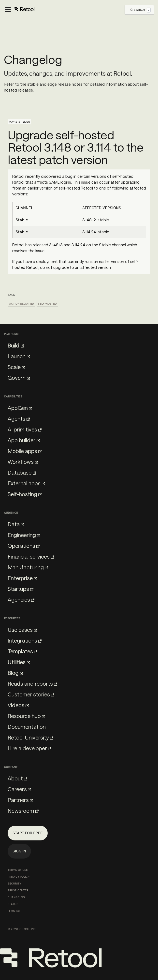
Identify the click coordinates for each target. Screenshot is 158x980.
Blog (15, 673)
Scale (16, 367)
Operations (24, 546)
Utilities (19, 662)
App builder (24, 440)
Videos (18, 705)
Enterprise (22, 578)
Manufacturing (28, 567)
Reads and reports (32, 683)
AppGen (20, 408)
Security (14, 884)
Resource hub (26, 716)
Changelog (16, 897)
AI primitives (25, 429)
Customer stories (31, 694)
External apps (26, 483)
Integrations (25, 640)
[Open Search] (140, 10)
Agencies (21, 599)
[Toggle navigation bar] (19, 10)
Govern (19, 378)
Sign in (19, 851)
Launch (19, 356)
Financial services (31, 556)
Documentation (27, 727)
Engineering (24, 535)
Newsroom (23, 811)
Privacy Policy (19, 877)
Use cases (22, 630)
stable (33, 84)
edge (52, 84)
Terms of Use (18, 870)
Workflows (23, 462)
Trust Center (18, 890)
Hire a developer (29, 748)
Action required (22, 304)
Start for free (28, 833)
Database (22, 472)
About (17, 778)
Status (13, 904)
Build (16, 345)
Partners (20, 800)
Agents (19, 418)
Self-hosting (25, 494)
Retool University (30, 737)
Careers (19, 789)
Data (16, 524)
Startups (21, 589)
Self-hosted (47, 304)
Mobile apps (25, 451)
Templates (22, 651)
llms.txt (14, 911)
